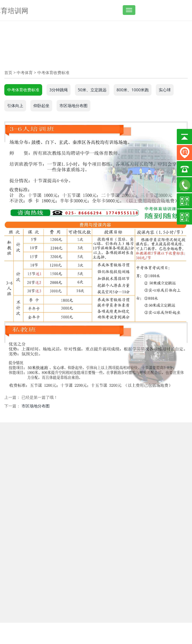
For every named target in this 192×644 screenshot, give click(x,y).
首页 (8, 72)
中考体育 (25, 72)
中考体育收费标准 (53, 72)
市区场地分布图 (36, 406)
